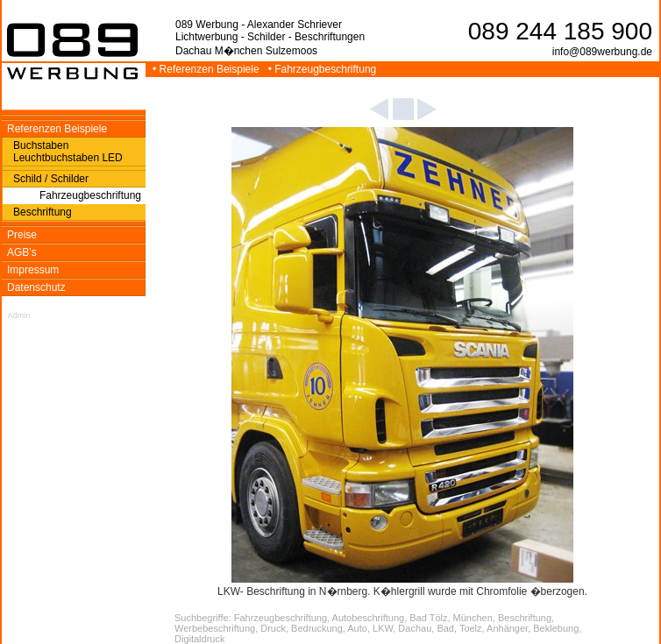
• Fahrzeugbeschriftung (324, 69)
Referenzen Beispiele (57, 129)
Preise (22, 235)
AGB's (22, 252)
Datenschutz (36, 287)
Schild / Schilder (51, 179)
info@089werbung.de (602, 52)
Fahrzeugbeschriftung (90, 195)
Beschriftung (43, 212)
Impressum (33, 270)
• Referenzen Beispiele (207, 69)
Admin (19, 315)
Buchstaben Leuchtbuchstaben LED (68, 152)
